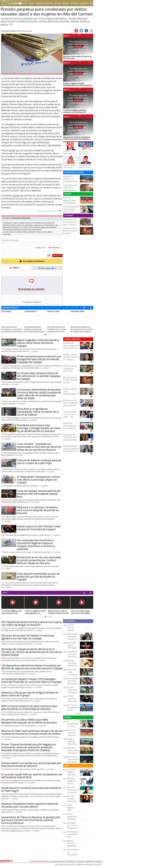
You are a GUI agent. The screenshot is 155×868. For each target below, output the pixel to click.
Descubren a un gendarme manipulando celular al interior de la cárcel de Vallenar (38, 412)
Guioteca (73, 865)
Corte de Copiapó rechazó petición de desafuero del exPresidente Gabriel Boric (39, 494)
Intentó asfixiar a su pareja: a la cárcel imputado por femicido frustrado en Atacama (31, 764)
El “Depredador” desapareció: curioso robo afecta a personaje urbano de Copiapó (38, 480)
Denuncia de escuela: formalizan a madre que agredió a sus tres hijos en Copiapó (28, 637)
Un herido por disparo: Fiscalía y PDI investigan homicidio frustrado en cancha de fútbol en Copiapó (31, 680)
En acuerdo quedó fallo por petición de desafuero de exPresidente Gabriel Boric (32, 776)
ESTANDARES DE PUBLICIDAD (94, 861)
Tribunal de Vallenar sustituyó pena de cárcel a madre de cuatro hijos (39, 462)
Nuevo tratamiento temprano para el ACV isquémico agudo (72, 820)
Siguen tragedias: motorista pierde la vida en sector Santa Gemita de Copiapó (38, 343)
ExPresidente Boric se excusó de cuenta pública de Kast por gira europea (71, 348)
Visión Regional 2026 (71, 808)
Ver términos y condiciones (32, 302)
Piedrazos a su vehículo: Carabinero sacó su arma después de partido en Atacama (38, 510)
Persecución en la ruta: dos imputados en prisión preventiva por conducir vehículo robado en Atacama (39, 560)
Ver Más (78, 714)
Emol (57, 865)
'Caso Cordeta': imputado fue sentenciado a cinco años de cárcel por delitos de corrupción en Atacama (39, 447)
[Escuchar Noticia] (11, 24)
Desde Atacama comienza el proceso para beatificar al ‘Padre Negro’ (31, 789)
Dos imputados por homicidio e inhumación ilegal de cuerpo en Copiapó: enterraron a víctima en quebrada (36, 545)
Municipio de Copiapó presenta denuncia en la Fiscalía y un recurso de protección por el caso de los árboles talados (32, 652)
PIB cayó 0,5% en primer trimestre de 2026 (70, 231)
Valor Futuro (64, 865)
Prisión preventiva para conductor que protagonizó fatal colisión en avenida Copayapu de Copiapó (39, 359)
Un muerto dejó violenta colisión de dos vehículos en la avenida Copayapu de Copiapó (39, 376)
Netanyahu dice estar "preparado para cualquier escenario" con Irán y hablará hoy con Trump (71, 407)
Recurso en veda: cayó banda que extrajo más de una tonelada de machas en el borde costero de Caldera (32, 732)
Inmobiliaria (81, 865)
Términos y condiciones (76, 861)
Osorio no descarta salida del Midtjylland (70, 200)
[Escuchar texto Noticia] (60, 211)
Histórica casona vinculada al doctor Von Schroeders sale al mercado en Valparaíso (71, 372)
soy (34, 351)
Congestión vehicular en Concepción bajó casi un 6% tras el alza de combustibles (71, 183)
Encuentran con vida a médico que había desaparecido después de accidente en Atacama (29, 721)
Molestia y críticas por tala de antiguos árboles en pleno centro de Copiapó (30, 694)
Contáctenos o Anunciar (59, 861)
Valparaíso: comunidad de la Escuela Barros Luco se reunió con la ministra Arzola (70, 429)
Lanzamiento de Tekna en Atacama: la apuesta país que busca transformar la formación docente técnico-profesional (31, 820)
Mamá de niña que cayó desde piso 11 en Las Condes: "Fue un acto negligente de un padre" (71, 226)
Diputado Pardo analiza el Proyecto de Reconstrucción (73, 792)
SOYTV (5, 593)
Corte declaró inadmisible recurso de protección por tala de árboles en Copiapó (38, 577)
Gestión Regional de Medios (40, 861)
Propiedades (90, 865)
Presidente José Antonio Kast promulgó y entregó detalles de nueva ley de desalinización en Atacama (39, 428)
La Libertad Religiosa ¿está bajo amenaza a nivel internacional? (73, 776)
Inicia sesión (42, 232)
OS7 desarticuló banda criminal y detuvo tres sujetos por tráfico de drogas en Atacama (32, 623)
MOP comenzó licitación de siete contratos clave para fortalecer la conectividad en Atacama (29, 707)
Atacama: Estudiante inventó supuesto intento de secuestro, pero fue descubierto (30, 805)
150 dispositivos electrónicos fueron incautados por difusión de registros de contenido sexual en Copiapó (32, 667)
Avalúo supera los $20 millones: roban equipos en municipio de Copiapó (39, 528)
